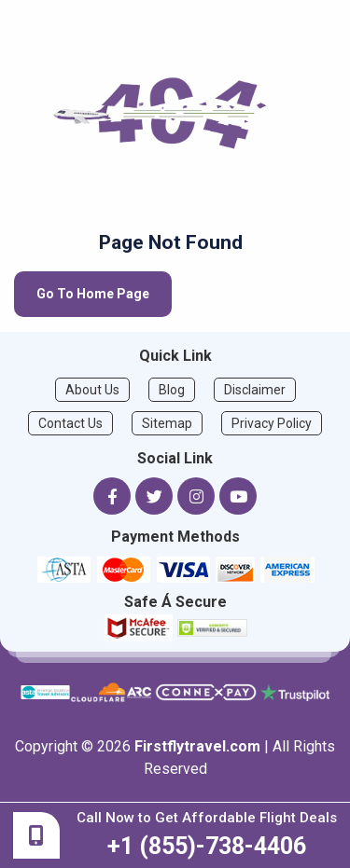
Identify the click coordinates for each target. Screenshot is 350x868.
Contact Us (70, 423)
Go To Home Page (93, 294)
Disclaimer (255, 390)
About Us (92, 390)
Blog (172, 390)
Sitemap (167, 423)
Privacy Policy (272, 423)
